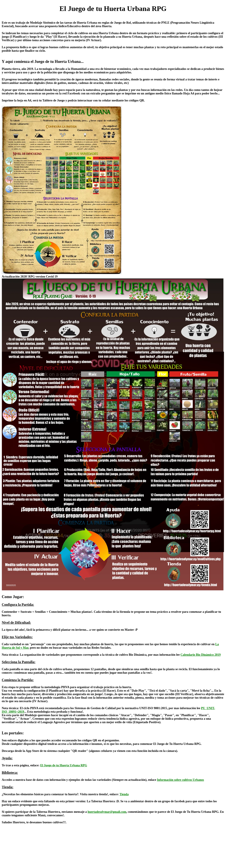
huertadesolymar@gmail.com (107, 812)
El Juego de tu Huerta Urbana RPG (64, 765)
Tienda (124, 794)
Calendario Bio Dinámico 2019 (200, 655)
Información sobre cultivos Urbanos (181, 780)
